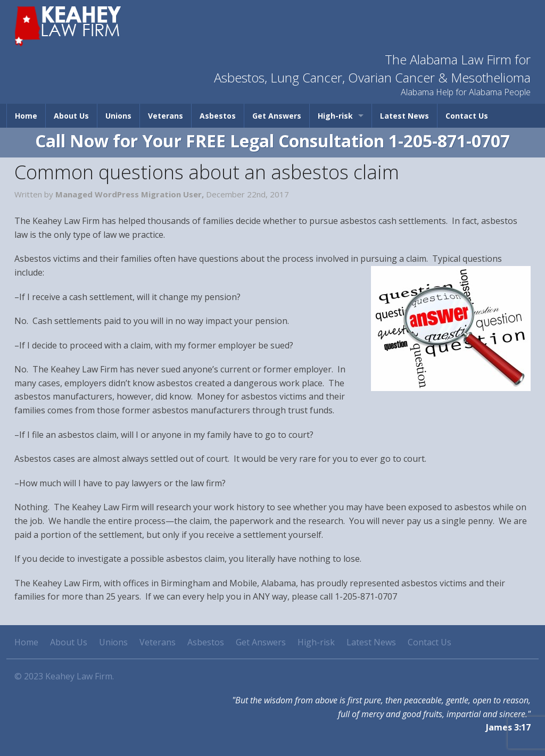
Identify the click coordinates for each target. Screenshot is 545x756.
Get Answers (277, 116)
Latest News (404, 116)
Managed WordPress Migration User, (131, 194)
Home (26, 116)
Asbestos (218, 116)
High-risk (335, 116)
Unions (118, 116)
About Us (71, 116)
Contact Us (467, 116)
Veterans (166, 116)
